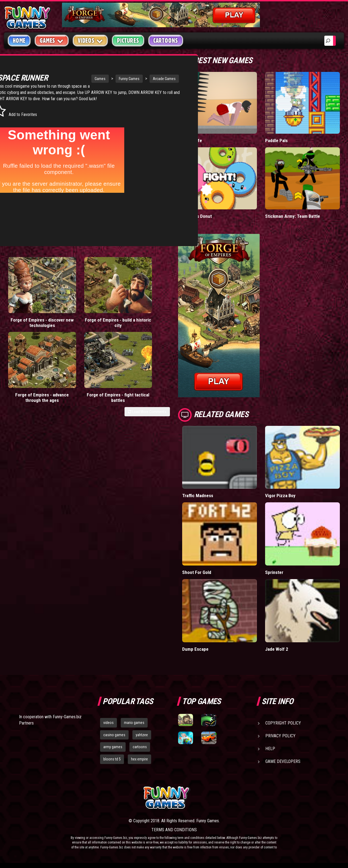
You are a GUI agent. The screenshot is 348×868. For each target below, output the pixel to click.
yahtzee (142, 735)
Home (19, 41)
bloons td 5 (112, 759)
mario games (134, 722)
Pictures (128, 41)
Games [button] (52, 40)
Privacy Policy (280, 736)
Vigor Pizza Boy (280, 495)
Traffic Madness (198, 495)
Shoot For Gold (197, 572)
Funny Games (101, 79)
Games (72, 79)
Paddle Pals (276, 140)
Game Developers (283, 761)
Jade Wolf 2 (277, 649)
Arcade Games (136, 79)
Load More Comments (147, 296)
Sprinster (274, 572)
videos (108, 722)
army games (113, 747)
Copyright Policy (283, 723)
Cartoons (166, 41)
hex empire (139, 759)
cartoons (140, 747)
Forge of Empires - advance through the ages (108, 277)
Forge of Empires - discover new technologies (25, 277)
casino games (114, 735)
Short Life (192, 140)
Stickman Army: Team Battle (292, 216)
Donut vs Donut (197, 216)
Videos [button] (90, 40)
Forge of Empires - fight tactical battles (149, 274)
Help (270, 748)
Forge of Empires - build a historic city (66, 274)
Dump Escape (195, 649)
